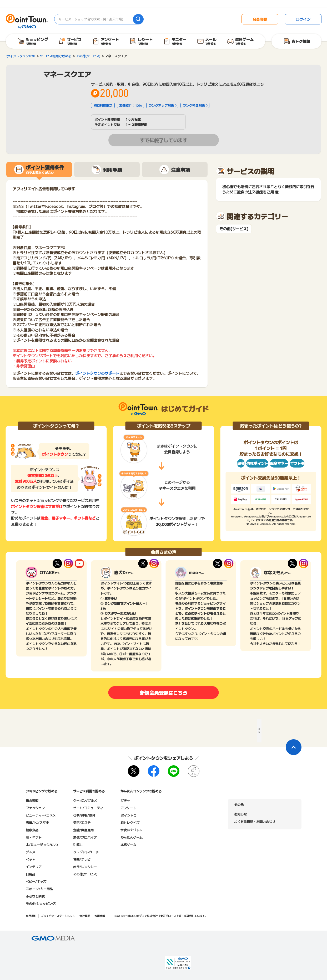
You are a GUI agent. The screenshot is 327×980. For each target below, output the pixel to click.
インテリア (34, 867)
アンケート (128, 808)
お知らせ (240, 814)
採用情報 (100, 916)
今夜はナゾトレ (132, 830)
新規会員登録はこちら (164, 692)
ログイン (303, 19)
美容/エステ (82, 822)
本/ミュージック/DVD (42, 845)
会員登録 (260, 19)
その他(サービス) (234, 229)
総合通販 (32, 800)
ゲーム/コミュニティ (88, 808)
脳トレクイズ (130, 822)
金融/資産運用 (83, 830)
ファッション (35, 808)
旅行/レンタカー (85, 867)
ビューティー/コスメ (41, 815)
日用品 (31, 874)
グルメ (31, 852)
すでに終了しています (164, 140)
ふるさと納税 (35, 896)
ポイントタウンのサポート (97, 373)
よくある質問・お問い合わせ (255, 821)
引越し (78, 845)
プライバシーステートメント (58, 916)
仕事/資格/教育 (84, 815)
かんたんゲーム (132, 837)
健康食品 (32, 830)
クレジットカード (86, 852)
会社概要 (85, 916)
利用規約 (31, 916)
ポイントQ (128, 815)
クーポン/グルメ (85, 800)
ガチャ (125, 800)
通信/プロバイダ (85, 837)
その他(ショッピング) (41, 903)
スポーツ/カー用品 (39, 889)
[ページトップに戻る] (294, 747)
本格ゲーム (128, 845)
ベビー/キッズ (36, 881)
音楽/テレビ (82, 859)
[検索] (138, 19)
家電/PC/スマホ (37, 822)
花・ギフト (34, 837)
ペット (31, 859)
